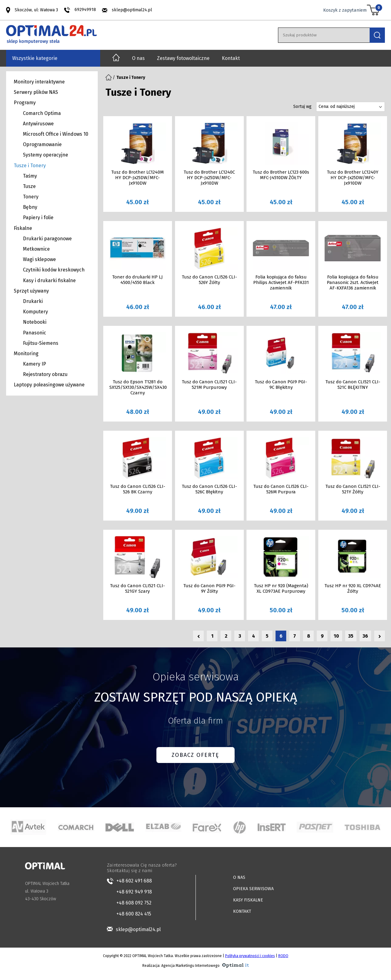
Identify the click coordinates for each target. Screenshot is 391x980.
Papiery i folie (38, 217)
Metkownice (36, 249)
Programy (25, 103)
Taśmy (30, 176)
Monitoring (26, 354)
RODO (283, 956)
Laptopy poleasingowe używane (49, 385)
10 (336, 636)
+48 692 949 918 (134, 892)
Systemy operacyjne (46, 155)
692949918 (85, 10)
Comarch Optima (42, 113)
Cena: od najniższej (337, 107)
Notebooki (35, 322)
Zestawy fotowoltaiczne (183, 58)
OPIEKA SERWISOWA (253, 889)
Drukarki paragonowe (47, 239)
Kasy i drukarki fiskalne (49, 280)
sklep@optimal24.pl (132, 10)
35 (351, 636)
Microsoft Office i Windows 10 (56, 134)
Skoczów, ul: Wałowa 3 (36, 10)
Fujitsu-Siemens (41, 343)
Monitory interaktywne (39, 82)
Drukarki (33, 301)
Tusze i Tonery (30, 166)
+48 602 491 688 (134, 881)
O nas (138, 58)
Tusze (29, 186)
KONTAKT (242, 911)
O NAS (239, 877)
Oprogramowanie (42, 144)
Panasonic (35, 333)
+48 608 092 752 (134, 903)
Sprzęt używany (31, 291)
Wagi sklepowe (39, 259)
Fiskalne (23, 228)
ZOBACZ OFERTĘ (195, 755)
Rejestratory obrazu (45, 374)
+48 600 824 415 (134, 914)
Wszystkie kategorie (35, 58)
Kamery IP (35, 364)
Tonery (31, 197)
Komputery (35, 312)
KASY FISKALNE (248, 900)
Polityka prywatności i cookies (250, 956)
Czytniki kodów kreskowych (54, 270)
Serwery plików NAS (36, 92)
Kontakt (231, 58)
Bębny (30, 207)
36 (365, 636)
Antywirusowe (38, 124)
